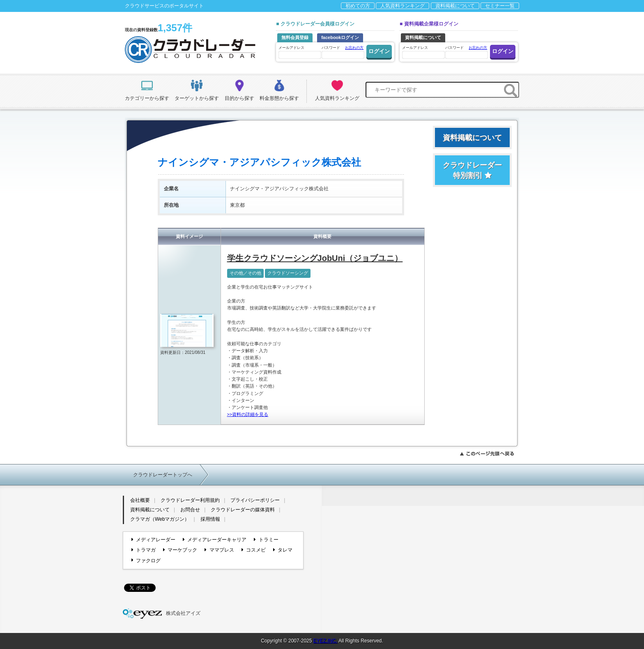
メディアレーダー (153, 540)
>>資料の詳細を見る (248, 414)
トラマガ (144, 550)
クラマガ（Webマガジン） (160, 519)
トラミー (266, 540)
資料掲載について (455, 6)
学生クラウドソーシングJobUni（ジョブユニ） (315, 258)
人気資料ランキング (402, 6)
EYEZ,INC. (325, 641)
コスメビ (254, 550)
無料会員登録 (295, 37)
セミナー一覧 (500, 6)
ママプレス (219, 550)
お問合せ (190, 510)
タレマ (283, 550)
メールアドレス (299, 52)
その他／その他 (245, 273)
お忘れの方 (354, 48)
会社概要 (140, 500)
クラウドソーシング (288, 273)
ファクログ (146, 560)
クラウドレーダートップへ (163, 475)
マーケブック (180, 550)
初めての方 (358, 6)
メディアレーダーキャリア (215, 540)
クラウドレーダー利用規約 (190, 500)
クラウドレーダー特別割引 (472, 170)
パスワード (343, 52)
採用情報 (210, 519)
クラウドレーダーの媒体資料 (243, 510)
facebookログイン (340, 37)
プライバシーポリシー (255, 500)
